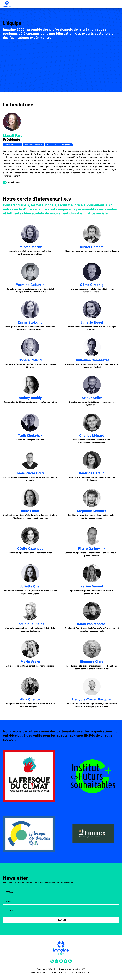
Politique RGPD (59, 972)
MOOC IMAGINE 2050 (82, 972)
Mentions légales (39, 972)
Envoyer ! (61, 920)
